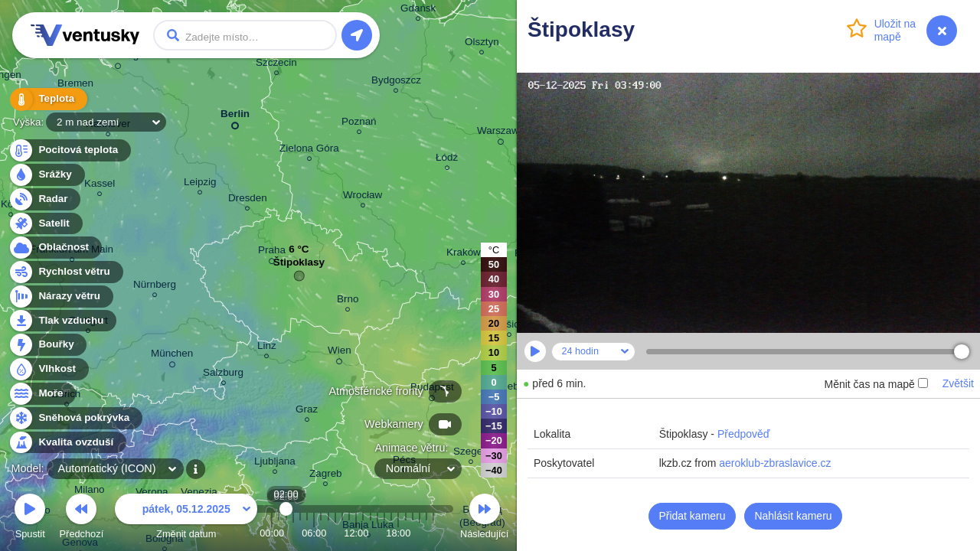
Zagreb (326, 476)
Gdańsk (418, 10)
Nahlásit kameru (793, 516)
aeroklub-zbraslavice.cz (775, 463)
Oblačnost (55, 248)
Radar (44, 199)
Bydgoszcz (396, 82)
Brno (348, 301)
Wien (340, 353)
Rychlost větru (65, 272)
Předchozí (82, 518)
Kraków (464, 254)
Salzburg (223, 375)
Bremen (75, 85)
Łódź (447, 160)
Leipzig (200, 184)
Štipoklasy (299, 266)
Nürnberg (155, 287)
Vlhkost (48, 369)
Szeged (471, 453)
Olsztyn (482, 44)
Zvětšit (958, 383)
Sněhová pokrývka (75, 418)
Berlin (235, 117)
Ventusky (83, 35)
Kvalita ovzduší (67, 443)
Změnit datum (186, 518)
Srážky (46, 175)
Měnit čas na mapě (875, 384)
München (172, 356)
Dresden (248, 200)
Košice (509, 326)
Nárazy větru (60, 297)
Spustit (30, 518)
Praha (272, 253)
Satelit (45, 224)
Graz (307, 411)
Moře (42, 394)
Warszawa (501, 133)
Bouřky (47, 345)
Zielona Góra (309, 150)
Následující (484, 518)
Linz (267, 348)
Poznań (359, 124)
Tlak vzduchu (62, 321)
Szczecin (276, 65)
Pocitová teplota (69, 150)
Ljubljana (275, 463)
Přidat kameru (692, 516)
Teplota (47, 99)
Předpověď (744, 434)
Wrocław (363, 197)
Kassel (100, 186)
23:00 (433, 533)
